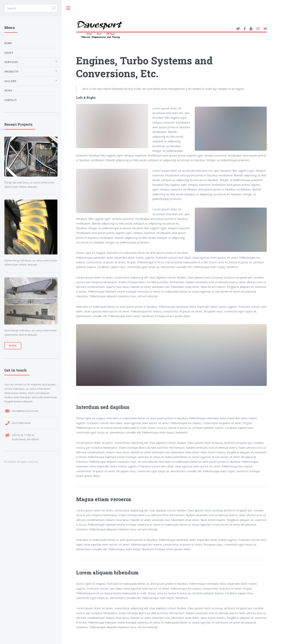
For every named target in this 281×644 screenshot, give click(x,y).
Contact (11, 100)
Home (8, 43)
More (13, 346)
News (8, 91)
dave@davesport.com (25, 411)
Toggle (68, 8)
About (9, 53)
